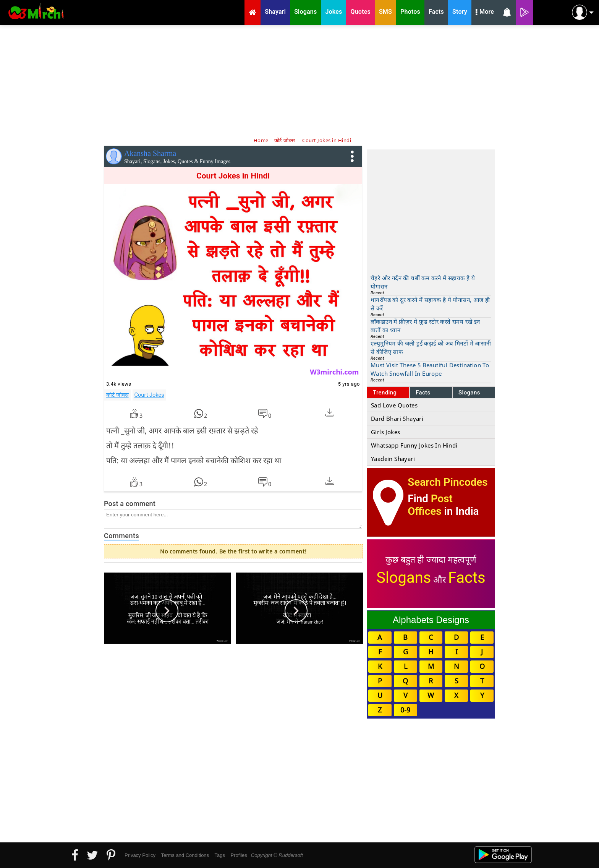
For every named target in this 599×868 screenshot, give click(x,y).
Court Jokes (149, 395)
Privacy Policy (140, 855)
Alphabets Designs (431, 620)
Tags (220, 855)
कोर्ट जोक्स (117, 395)
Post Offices (430, 505)
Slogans (469, 393)
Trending (385, 393)
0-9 (405, 710)
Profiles (239, 855)
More (485, 13)
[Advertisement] (299, 80)
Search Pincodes (448, 482)
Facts (423, 393)
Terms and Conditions (185, 855)
